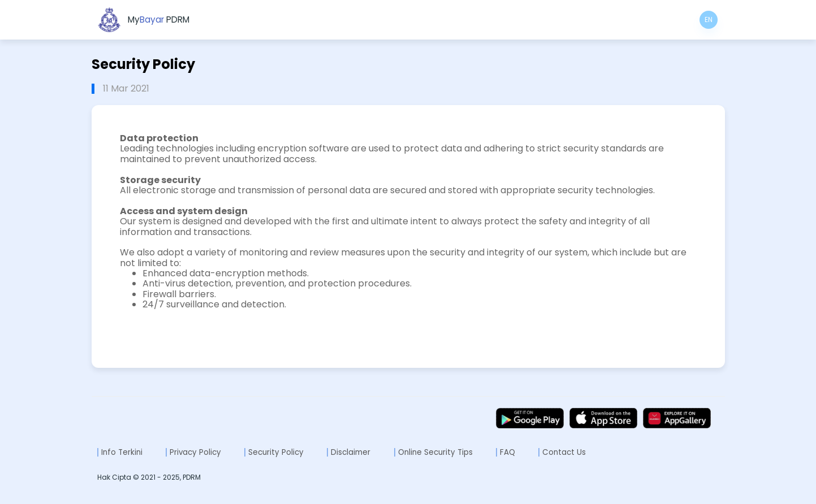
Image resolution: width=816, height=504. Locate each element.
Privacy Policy (195, 452)
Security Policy (276, 452)
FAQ (508, 452)
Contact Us (564, 452)
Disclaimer (351, 452)
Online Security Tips (435, 452)
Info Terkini (122, 452)
